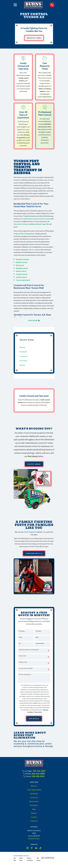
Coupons (34, 818)
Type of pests (23, 657)
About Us (34, 787)
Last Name (38, 632)
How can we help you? (25, 675)
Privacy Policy (38, 713)
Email (37, 638)
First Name (22, 632)
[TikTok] (40, 849)
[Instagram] (28, 849)
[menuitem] (34, 348)
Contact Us (34, 822)
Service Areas (34, 803)
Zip (20, 644)
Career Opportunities (34, 791)
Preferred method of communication (29, 651)
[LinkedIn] (36, 849)
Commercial (34, 799)
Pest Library (34, 807)
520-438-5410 (38, 777)
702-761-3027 (39, 772)
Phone (21, 638)
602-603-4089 (38, 775)
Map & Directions (34, 840)
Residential (34, 795)
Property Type (23, 663)
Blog (34, 810)
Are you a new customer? (26, 669)
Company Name (40, 644)
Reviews (34, 814)
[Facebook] (32, 849)
